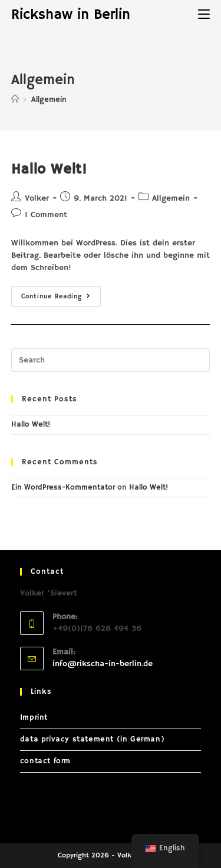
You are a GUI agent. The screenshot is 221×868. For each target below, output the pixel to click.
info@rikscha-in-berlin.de (103, 664)
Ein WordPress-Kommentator (63, 488)
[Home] (15, 100)
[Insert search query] (111, 360)
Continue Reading (61, 299)
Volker (37, 198)
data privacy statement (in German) (92, 739)
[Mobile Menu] (204, 15)
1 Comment (46, 215)
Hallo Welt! (49, 169)
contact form (45, 761)
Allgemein (171, 198)
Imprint (34, 718)
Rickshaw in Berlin (71, 15)
